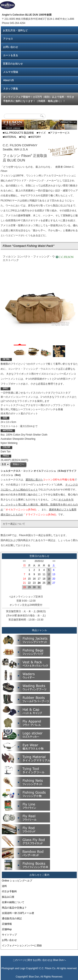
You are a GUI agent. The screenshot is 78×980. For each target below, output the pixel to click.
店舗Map (7, 929)
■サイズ (41, 133)
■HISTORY (35, 137)
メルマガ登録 (11, 72)
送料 (4, 886)
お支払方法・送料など (15, 30)
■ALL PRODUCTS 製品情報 (18, 133)
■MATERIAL (10, 137)
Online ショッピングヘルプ (17, 880)
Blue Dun (58, 960)
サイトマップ (9, 934)
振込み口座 (8, 897)
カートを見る (11, 55)
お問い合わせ (11, 47)
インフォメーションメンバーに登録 (22, 945)
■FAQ (22, 137)
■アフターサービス (59, 133)
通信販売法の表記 (12, 918)
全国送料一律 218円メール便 (18, 913)
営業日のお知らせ (13, 64)
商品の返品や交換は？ (14, 907)
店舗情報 (7, 924)
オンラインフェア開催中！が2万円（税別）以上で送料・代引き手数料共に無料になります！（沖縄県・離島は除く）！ (39, 99)
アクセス (8, 39)
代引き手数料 (9, 891)
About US (8, 80)
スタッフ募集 (11, 89)
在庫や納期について (13, 902)
